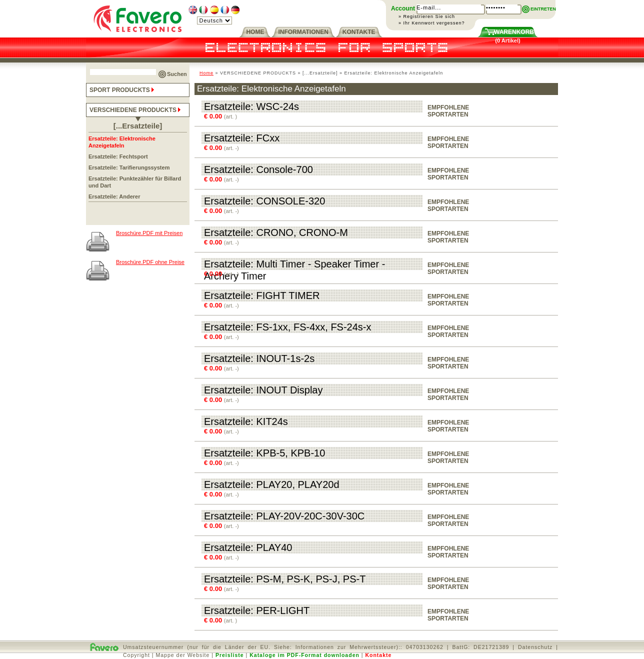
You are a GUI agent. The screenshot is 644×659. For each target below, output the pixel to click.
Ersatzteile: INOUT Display (263, 390)
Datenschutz (535, 647)
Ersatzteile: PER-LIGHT (257, 610)
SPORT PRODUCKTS (123, 90)
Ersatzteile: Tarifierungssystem (129, 167)
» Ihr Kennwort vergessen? (432, 23)
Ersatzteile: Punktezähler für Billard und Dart (135, 182)
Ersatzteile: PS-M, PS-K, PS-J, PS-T (285, 579)
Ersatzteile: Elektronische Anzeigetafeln (122, 142)
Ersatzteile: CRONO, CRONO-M (276, 232)
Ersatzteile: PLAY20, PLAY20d (272, 484)
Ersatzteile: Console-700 (258, 169)
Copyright (136, 655)
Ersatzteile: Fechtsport (118, 156)
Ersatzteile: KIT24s (246, 421)
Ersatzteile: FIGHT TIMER (262, 295)
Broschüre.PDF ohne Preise (150, 262)
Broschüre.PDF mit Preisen (149, 233)
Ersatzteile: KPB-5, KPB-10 (264, 453)
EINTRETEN (543, 9)
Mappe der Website (183, 655)
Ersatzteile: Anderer (114, 196)
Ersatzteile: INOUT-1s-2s (259, 358)
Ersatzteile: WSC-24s (251, 106)
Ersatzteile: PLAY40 (248, 547)
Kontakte (378, 655)
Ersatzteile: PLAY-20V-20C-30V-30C (284, 516)
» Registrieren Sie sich (427, 16)
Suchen (177, 74)
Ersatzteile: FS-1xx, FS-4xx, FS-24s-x (288, 327)
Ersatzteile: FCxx (242, 138)
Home (206, 73)
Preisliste (230, 655)
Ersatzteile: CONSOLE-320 (264, 201)
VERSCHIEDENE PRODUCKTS (136, 110)
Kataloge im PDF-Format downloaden (304, 655)
